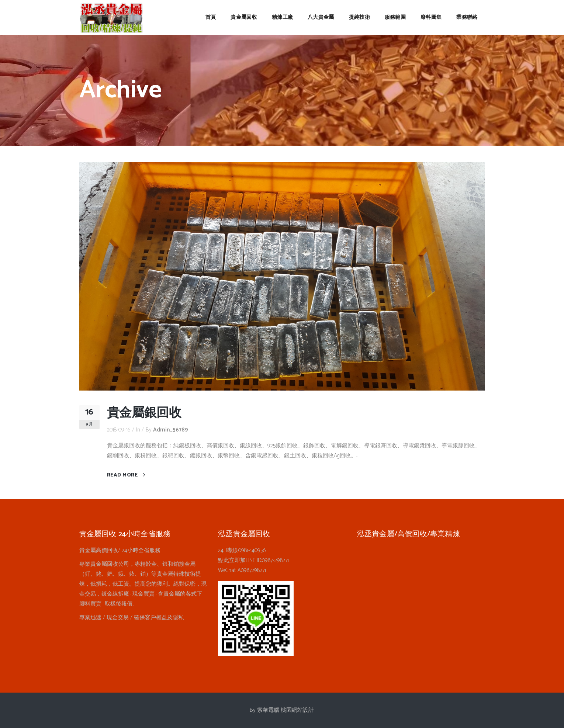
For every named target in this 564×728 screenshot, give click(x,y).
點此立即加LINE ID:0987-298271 (253, 560)
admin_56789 (171, 430)
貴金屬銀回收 (144, 413)
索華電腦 (268, 710)
